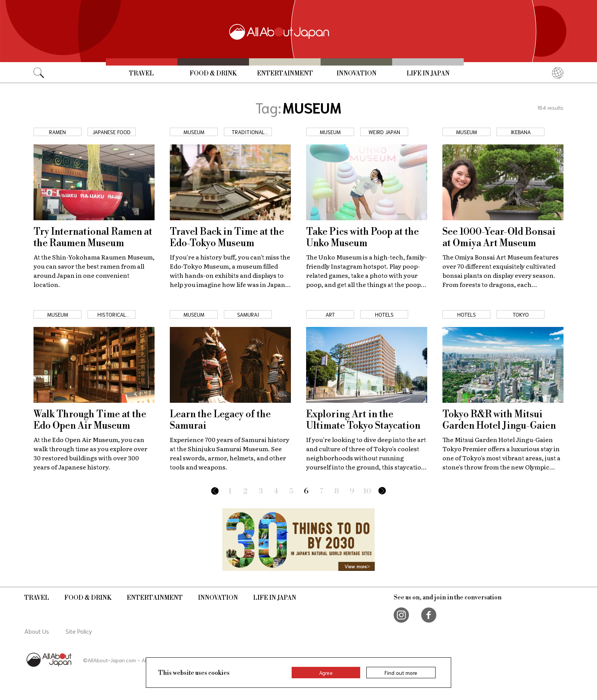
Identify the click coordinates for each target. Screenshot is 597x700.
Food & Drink (213, 74)
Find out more (401, 673)
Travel (141, 74)
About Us (37, 631)
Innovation (357, 74)
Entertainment (285, 74)
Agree (326, 673)
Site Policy (79, 631)
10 (367, 491)
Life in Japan (428, 74)
